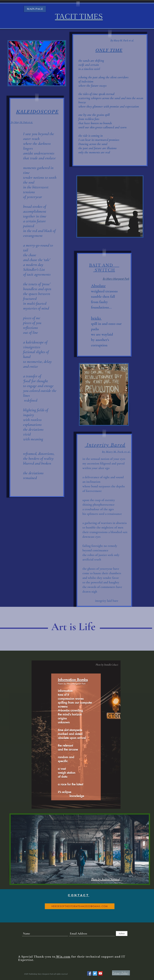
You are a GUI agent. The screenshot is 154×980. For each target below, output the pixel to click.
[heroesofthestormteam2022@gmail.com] (80, 906)
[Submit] (122, 934)
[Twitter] (95, 973)
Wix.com (63, 957)
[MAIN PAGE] (35, 9)
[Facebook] (89, 973)
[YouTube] (100, 973)
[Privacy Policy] (121, 973)
